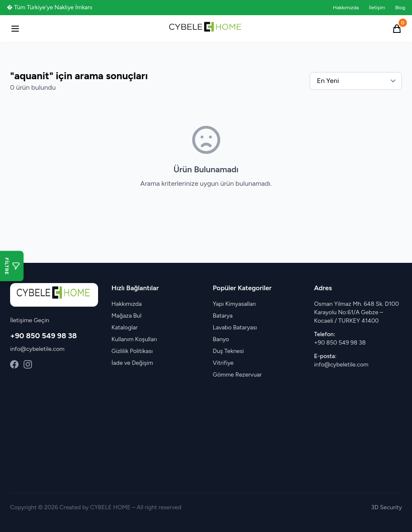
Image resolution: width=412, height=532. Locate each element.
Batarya (223, 316)
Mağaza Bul (126, 316)
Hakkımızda (346, 8)
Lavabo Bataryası (235, 327)
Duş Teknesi (229, 351)
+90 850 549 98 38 (44, 336)
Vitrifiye (223, 363)
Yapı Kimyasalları (235, 304)
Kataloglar (125, 327)
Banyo (221, 339)
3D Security (387, 507)
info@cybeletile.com (37, 349)
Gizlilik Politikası (132, 351)
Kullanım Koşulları (134, 339)
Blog (400, 8)
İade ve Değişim (132, 363)
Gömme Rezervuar (237, 375)
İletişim (377, 8)
